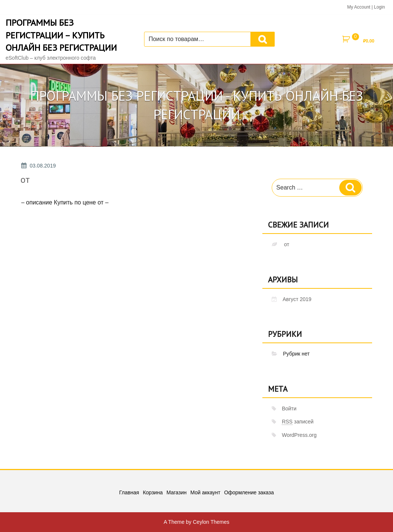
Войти (289, 409)
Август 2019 (297, 299)
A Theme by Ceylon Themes (196, 522)
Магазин (177, 492)
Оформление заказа (249, 492)
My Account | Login (366, 7)
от (25, 179)
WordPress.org (299, 435)
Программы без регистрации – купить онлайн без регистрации (61, 35)
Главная (129, 492)
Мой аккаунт (205, 492)
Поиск (263, 39)
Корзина (153, 492)
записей (298, 422)
